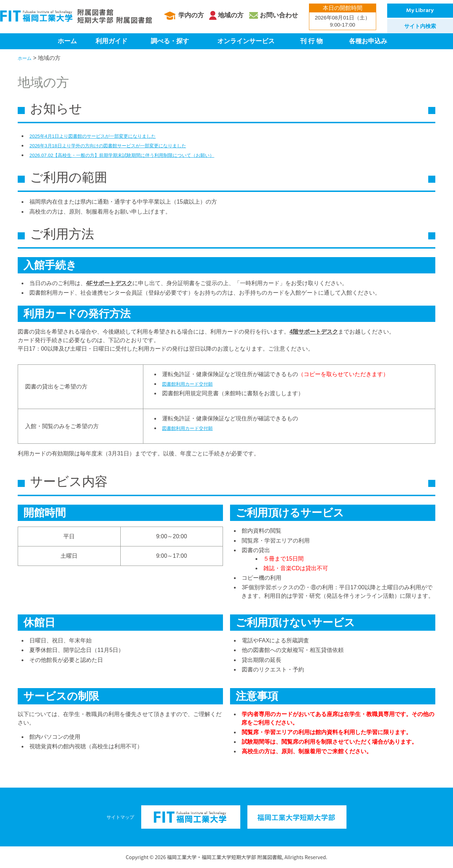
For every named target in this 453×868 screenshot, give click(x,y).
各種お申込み (368, 41)
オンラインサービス (246, 41)
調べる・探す (170, 41)
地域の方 (231, 15)
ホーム (67, 41)
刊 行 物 (311, 41)
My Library (420, 11)
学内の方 (191, 15)
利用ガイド (111, 41)
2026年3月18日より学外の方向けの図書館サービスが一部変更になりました (125, 145)
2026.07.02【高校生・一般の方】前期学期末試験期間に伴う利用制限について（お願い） (143, 155)
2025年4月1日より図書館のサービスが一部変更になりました (107, 136)
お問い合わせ (279, 15)
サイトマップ (120, 817)
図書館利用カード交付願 (193, 384)
